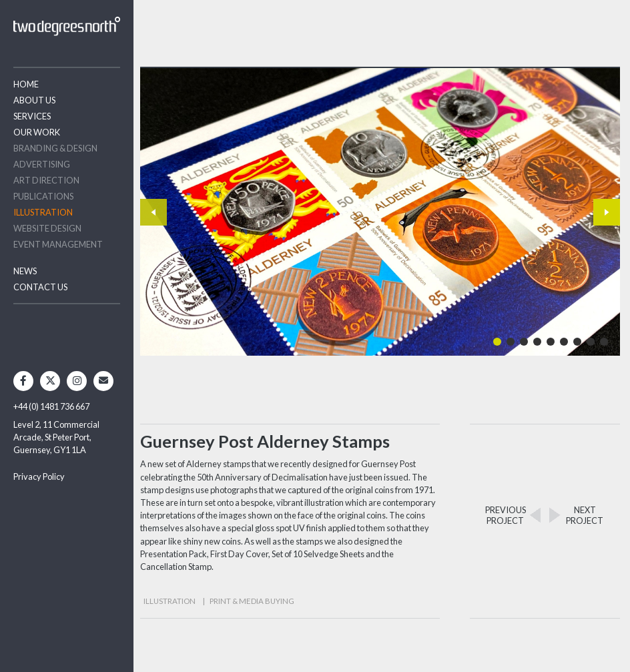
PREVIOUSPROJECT (506, 515)
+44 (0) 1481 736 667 (51, 406)
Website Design (47, 228)
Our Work (37, 132)
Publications (43, 196)
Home (26, 84)
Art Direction (46, 180)
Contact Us (40, 287)
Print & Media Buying (252, 601)
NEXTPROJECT (585, 515)
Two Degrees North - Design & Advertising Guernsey (67, 26)
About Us (34, 100)
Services (32, 116)
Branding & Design (55, 148)
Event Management (58, 244)
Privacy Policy (39, 476)
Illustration (43, 212)
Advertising (42, 164)
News (25, 271)
